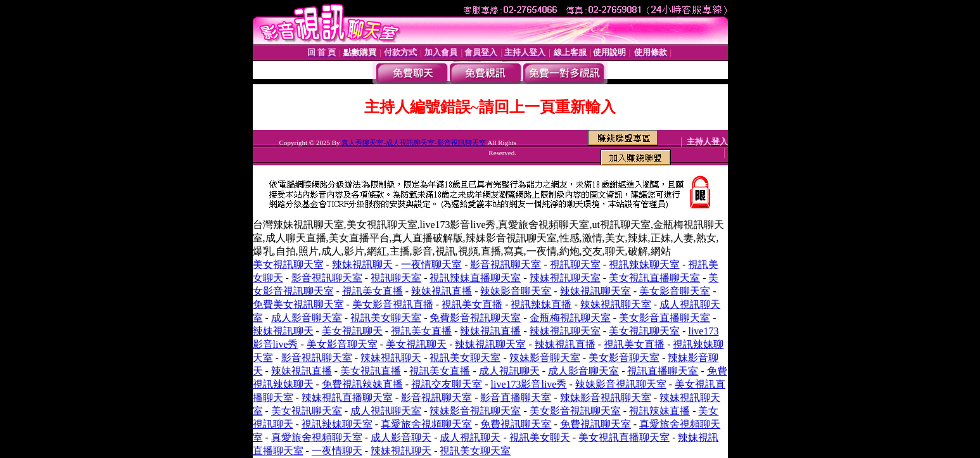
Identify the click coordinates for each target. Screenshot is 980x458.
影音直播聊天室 (516, 398)
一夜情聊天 (337, 451)
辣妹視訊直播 (442, 291)
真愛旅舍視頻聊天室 (426, 424)
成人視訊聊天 (509, 371)
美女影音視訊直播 (393, 304)
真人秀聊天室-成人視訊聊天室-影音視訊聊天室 (413, 143)
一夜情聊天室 (431, 264)
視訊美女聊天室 (386, 318)
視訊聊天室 (575, 264)
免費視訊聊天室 (516, 424)
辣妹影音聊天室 (516, 291)
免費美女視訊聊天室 (298, 304)
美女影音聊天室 (675, 291)
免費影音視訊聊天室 (475, 318)
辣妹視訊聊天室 (565, 278)
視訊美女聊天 (540, 437)
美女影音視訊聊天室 (575, 411)
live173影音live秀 (528, 384)
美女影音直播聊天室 (665, 318)
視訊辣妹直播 (541, 304)
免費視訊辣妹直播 (362, 384)
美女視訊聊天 (352, 331)
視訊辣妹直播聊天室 (475, 278)
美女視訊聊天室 (288, 264)
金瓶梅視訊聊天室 (570, 318)
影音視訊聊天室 (506, 264)
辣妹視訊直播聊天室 (347, 398)
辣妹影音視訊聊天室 (621, 384)
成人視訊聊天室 (386, 411)
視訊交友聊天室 (447, 384)
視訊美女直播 (372, 291)
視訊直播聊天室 (663, 371)
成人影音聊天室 (307, 318)
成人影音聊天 (401, 437)
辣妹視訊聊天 (362, 264)
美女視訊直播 (371, 371)
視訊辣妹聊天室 (644, 264)
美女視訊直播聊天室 (654, 278)
